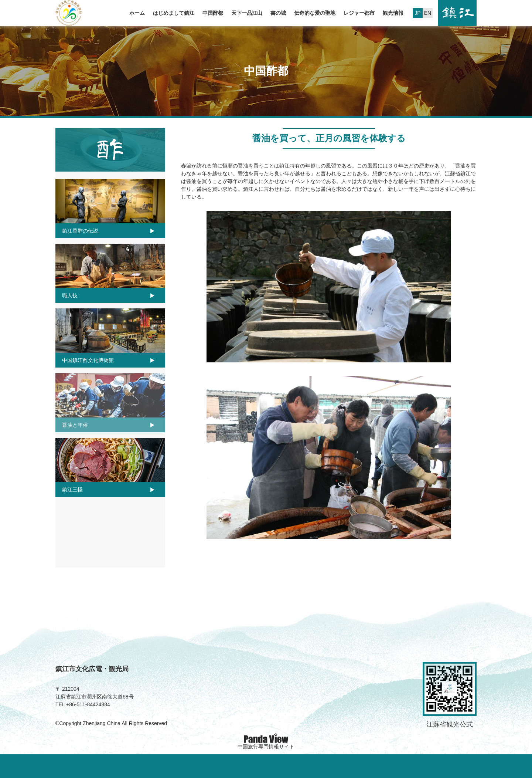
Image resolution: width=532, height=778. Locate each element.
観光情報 (393, 13)
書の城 (278, 13)
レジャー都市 (359, 13)
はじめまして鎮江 (174, 13)
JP (417, 13)
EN (428, 13)
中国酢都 (213, 13)
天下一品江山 (247, 13)
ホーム (137, 13)
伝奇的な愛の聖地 (315, 13)
